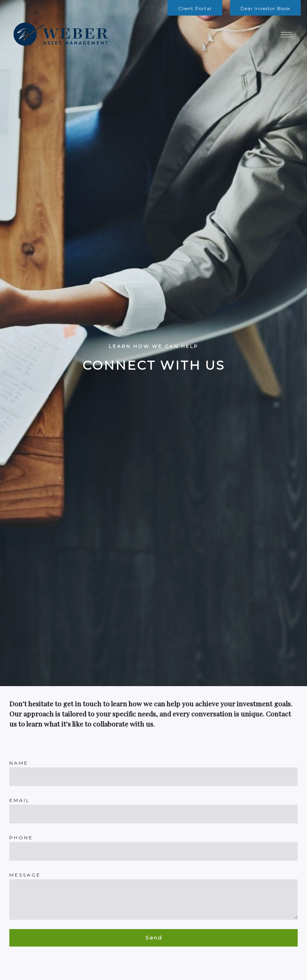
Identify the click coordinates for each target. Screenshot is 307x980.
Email (20, 800)
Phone (21, 838)
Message (25, 875)
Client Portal (195, 8)
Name (19, 763)
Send (154, 938)
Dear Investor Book (265, 8)
